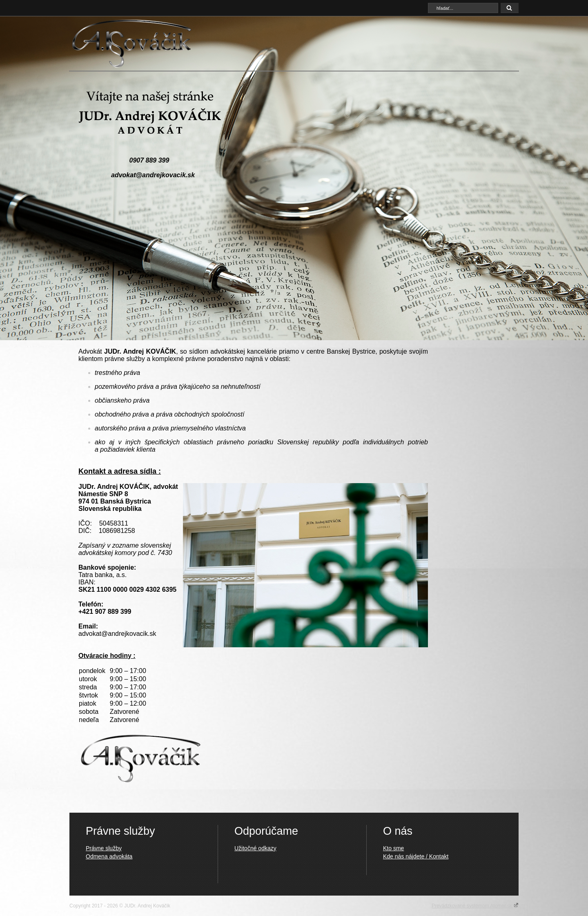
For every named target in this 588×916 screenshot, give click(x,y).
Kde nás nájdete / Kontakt (416, 856)
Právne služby (104, 848)
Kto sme (393, 848)
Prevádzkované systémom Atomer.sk (475, 905)
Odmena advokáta (109, 856)
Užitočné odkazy (255, 848)
